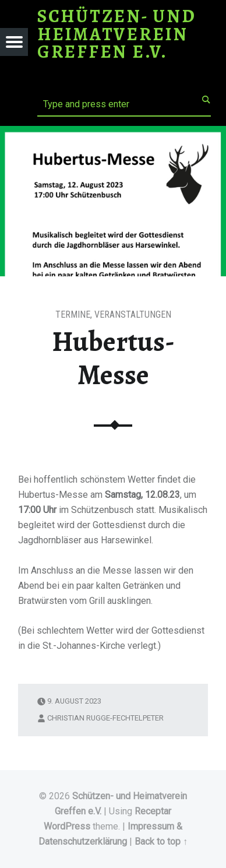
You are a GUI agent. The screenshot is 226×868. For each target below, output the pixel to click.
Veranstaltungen (133, 314)
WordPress (67, 826)
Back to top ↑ (161, 841)
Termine (73, 314)
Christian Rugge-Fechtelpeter (105, 718)
